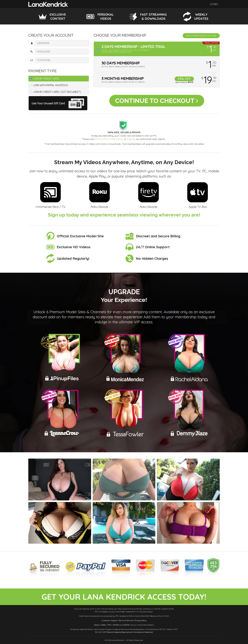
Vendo (119, 139)
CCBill (112, 139)
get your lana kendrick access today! (124, 597)
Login (214, 4)
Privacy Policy (140, 620)
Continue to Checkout (157, 101)
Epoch (97, 625)
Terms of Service (126, 620)
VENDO (116, 625)
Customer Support (109, 620)
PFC (106, 139)
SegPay (131, 139)
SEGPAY (127, 625)
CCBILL (104, 625)
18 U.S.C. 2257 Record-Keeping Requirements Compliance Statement (124, 632)
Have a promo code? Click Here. (201, 36)
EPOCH (98, 139)
